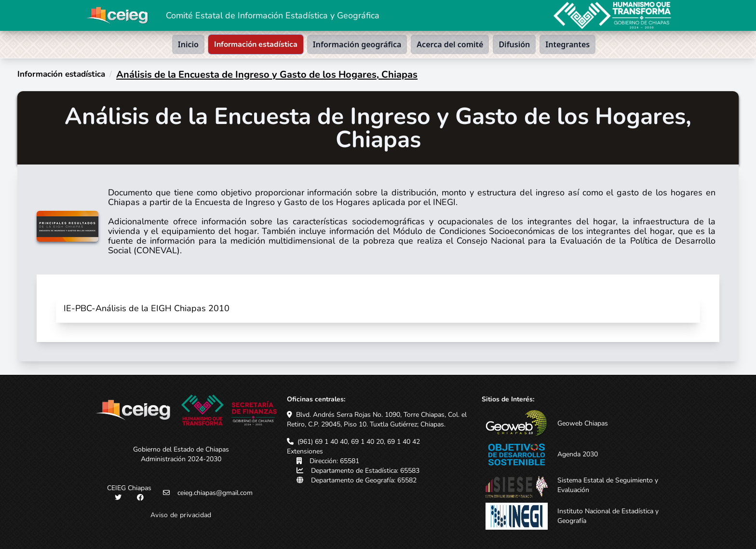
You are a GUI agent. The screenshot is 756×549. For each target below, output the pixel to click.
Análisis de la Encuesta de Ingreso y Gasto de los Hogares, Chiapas (267, 75)
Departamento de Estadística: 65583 (365, 471)
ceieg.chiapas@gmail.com (215, 493)
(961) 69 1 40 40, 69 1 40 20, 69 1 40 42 (359, 442)
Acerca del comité (450, 44)
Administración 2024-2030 (181, 459)
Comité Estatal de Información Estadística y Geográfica (273, 15)
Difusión (514, 44)
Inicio (188, 44)
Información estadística (256, 44)
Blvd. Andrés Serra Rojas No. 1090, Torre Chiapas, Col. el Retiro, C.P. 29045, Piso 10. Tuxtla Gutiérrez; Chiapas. (377, 419)
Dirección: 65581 (334, 461)
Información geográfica (357, 44)
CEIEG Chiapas (129, 488)
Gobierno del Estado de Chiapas (181, 449)
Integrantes (567, 44)
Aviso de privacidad (181, 515)
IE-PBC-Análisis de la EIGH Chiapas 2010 (147, 308)
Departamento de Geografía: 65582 (364, 480)
